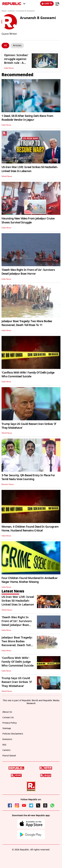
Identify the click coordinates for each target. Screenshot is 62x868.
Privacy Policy (10, 723)
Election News (8, 484)
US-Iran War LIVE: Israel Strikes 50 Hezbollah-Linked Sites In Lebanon (30, 169)
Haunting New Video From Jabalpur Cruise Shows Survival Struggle (28, 220)
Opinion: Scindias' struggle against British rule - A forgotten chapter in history (16, 63)
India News (9, 68)
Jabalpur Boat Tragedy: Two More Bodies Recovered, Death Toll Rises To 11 (27, 323)
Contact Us (8, 718)
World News (7, 176)
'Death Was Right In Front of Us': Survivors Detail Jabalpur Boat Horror (28, 272)
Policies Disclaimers (13, 734)
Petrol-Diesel (9, 756)
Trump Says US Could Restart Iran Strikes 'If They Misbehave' (29, 426)
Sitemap (7, 728)
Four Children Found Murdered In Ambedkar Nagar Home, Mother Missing (30, 580)
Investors (7, 739)
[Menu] (57, 4)
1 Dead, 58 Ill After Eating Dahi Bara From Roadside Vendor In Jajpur (27, 118)
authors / (12, 11)
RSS (4, 745)
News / (4, 11)
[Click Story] (5, 46)
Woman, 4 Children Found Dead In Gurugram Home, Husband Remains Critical (30, 529)
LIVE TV (47, 4)
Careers (6, 750)
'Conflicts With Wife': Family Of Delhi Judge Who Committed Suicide (28, 375)
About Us (7, 712)
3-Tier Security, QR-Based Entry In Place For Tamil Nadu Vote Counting (28, 477)
